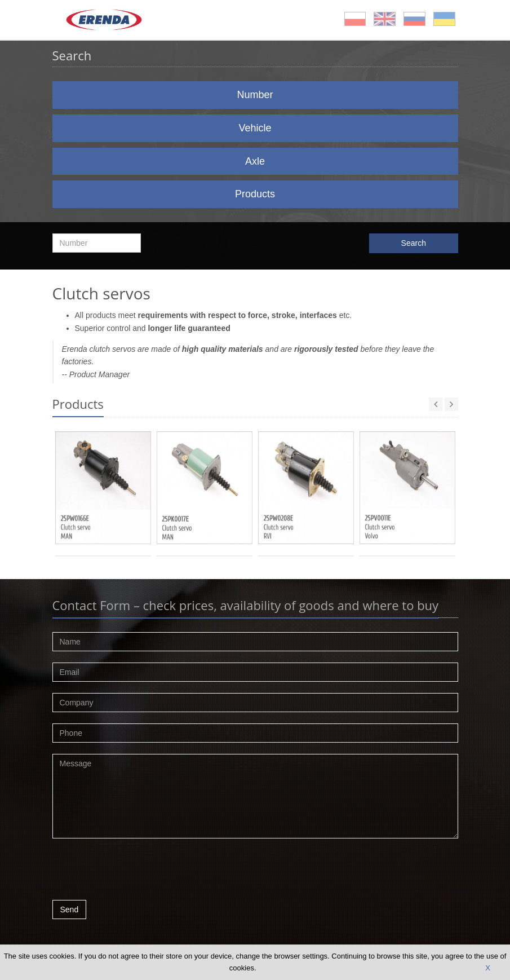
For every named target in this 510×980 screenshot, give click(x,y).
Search (414, 243)
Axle (255, 161)
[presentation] (138, 872)
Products (255, 194)
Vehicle (255, 128)
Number (255, 95)
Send (70, 910)
